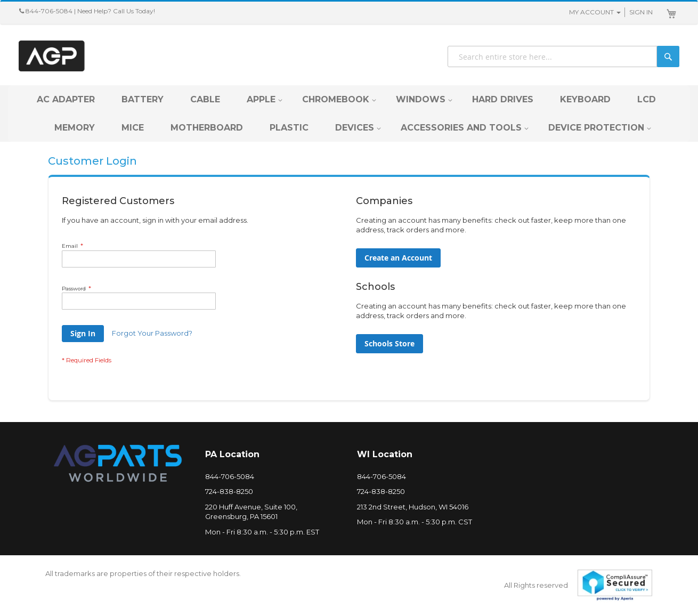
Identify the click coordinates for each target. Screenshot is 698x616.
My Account (591, 12)
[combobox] (563, 56)
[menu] (349, 114)
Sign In (641, 12)
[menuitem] (66, 99)
